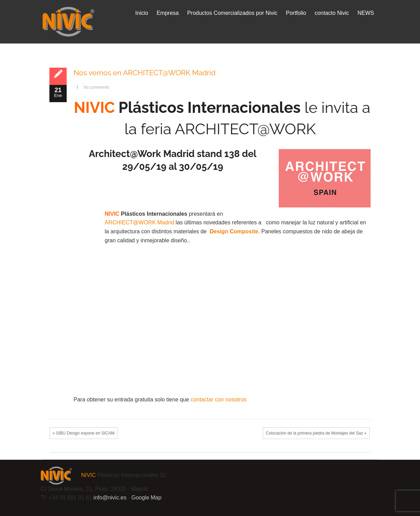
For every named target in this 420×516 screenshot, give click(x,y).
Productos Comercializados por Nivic (232, 13)
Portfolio (296, 13)
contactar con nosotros (219, 400)
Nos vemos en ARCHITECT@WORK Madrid (145, 73)
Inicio (142, 13)
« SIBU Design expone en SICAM (83, 433)
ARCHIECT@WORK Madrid (139, 222)
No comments (96, 87)
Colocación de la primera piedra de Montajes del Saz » (316, 433)
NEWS (366, 13)
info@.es (110, 498)
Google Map (146, 498)
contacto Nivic (332, 13)
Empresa (168, 13)
